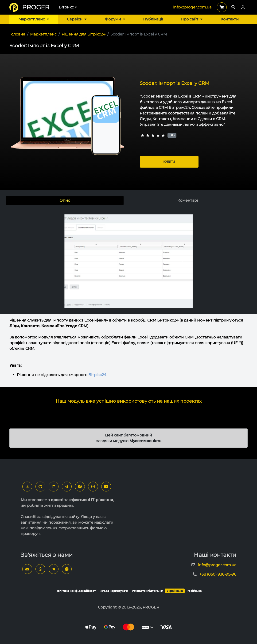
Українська (175, 591)
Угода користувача (114, 591)
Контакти (230, 19)
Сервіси (77, 19)
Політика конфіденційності (76, 591)
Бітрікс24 (97, 375)
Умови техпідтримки (148, 591)
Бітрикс (68, 7)
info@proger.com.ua (192, 7)
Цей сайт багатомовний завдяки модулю (129, 438)
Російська (194, 591)
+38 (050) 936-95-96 (218, 574)
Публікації (153, 19)
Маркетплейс (34, 19)
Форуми (115, 19)
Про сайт (192, 19)
